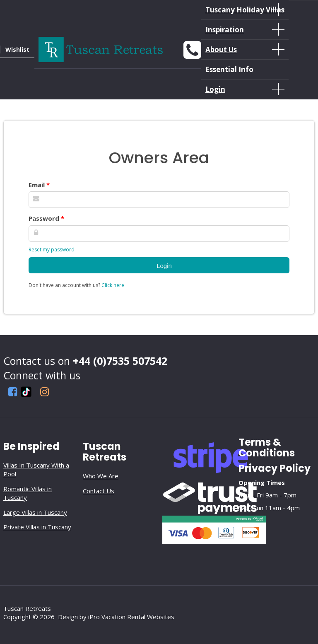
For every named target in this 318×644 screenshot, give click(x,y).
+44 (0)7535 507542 (120, 361)
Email (39, 185)
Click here (113, 285)
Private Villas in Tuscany (37, 527)
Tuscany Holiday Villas (245, 10)
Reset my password (52, 250)
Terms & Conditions (267, 447)
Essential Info (229, 69)
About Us (245, 49)
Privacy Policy (275, 468)
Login (245, 89)
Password (46, 218)
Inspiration (245, 29)
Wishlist (17, 49)
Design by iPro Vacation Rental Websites (116, 617)
